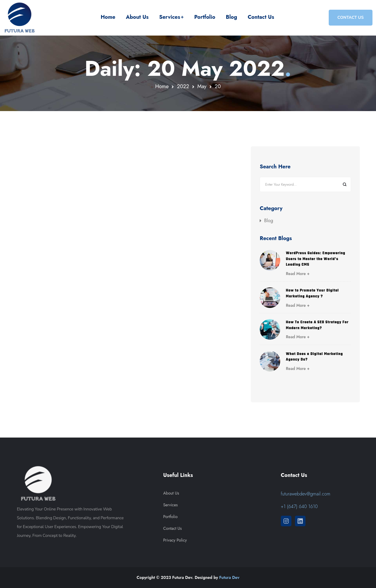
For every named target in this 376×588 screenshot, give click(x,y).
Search (344, 184)
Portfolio (205, 17)
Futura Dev (229, 577)
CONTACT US (351, 17)
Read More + (298, 274)
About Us (137, 17)
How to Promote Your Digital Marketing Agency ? (312, 294)
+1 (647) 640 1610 (299, 506)
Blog (231, 17)
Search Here (275, 167)
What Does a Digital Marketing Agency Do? (314, 357)
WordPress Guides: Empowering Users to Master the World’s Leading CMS (315, 259)
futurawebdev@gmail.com (306, 494)
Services (170, 17)
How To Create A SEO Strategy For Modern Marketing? (317, 325)
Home (108, 17)
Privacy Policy (175, 540)
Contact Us (261, 17)
